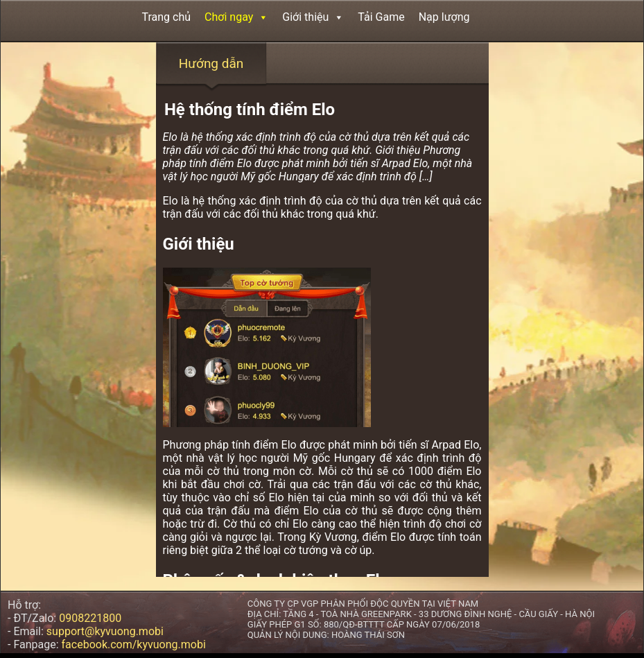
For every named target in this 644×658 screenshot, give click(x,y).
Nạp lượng (444, 17)
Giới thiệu (313, 17)
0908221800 (90, 618)
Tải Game (381, 17)
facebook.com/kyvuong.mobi (134, 644)
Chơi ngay (236, 17)
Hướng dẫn (211, 63)
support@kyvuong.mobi (105, 631)
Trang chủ (167, 17)
